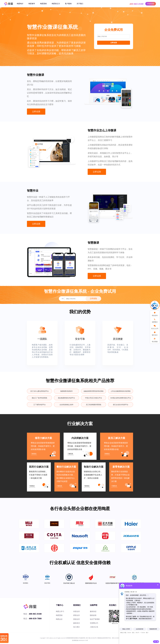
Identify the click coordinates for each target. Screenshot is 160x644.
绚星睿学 (32, 4)
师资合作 (77, 615)
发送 (155, 642)
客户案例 (68, 4)
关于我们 (80, 4)
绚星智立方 (56, 4)
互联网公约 (94, 623)
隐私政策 (93, 615)
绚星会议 (59, 619)
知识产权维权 (95, 619)
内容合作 (77, 611)
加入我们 (77, 627)
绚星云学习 (60, 611)
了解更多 (34, 454)
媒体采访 (77, 623)
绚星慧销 (43, 4)
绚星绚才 (20, 4)
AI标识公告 (94, 627)
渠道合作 (77, 619)
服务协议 (93, 611)
